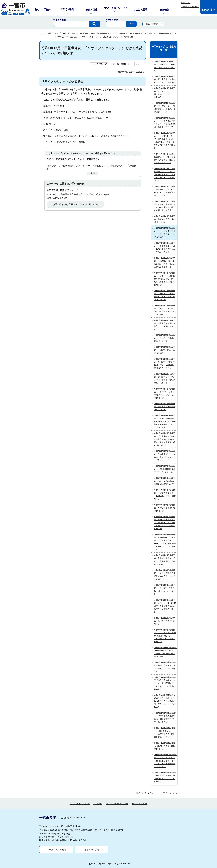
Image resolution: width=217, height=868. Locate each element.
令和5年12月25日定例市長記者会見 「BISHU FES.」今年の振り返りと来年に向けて (165, 191)
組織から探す (151, 24)
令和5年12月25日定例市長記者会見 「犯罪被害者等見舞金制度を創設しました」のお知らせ (165, 158)
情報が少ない (117, 166)
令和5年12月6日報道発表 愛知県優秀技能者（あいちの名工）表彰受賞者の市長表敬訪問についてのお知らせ (165, 701)
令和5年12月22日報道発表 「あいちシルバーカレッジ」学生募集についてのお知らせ (165, 310)
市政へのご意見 (92, 850)
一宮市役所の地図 (57, 850)
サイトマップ (186, 3)
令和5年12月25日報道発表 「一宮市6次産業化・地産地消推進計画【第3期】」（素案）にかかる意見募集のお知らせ (165, 140)
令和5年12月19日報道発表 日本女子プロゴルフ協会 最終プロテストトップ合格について (165, 456)
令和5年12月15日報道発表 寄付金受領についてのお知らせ (165, 508)
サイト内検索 (60, 20)
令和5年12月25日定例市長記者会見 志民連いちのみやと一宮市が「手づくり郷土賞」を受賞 (165, 206)
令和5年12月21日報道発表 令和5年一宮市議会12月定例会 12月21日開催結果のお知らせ (164, 363)
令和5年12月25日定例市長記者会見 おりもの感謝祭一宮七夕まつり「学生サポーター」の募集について (165, 175)
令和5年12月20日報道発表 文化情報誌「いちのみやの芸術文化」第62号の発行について (165, 378)
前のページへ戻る (145, 793)
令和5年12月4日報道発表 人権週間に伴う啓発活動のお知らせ (165, 746)
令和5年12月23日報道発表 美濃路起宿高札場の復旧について (165, 219)
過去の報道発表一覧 (100, 33)
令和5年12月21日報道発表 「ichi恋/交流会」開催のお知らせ (164, 350)
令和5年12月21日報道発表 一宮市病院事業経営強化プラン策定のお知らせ (165, 325)
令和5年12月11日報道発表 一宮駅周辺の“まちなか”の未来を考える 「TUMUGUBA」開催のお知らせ (165, 636)
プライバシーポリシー (117, 804)
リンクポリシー (140, 804)
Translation (186, 11)
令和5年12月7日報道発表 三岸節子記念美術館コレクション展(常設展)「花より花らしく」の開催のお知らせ (165, 683)
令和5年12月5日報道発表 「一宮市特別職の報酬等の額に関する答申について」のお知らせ (165, 718)
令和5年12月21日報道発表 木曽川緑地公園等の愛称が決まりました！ (165, 338)
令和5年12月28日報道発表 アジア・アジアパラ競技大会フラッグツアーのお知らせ (165, 93)
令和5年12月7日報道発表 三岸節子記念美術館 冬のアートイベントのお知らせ (165, 667)
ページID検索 (112, 20)
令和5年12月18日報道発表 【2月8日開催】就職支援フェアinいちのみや (165, 469)
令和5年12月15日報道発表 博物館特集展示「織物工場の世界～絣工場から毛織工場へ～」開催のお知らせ (165, 523)
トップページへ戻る (168, 793)
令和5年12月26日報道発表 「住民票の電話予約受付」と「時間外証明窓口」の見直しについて (165, 123)
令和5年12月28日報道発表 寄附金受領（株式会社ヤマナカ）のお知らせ (165, 79)
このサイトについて (80, 804)
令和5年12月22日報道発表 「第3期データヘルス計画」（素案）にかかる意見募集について (165, 262)
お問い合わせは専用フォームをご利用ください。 (77, 204)
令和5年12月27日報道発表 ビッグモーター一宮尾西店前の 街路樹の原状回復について (165, 108)
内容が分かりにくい (72, 166)
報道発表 (84, 33)
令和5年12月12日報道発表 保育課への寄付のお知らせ (165, 621)
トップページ (61, 33)
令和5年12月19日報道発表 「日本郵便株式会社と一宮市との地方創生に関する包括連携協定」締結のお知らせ (165, 439)
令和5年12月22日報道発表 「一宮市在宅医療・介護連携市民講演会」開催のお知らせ (165, 295)
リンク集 (98, 804)
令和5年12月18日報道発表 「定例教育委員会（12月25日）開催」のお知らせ (165, 494)
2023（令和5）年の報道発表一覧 (127, 33)
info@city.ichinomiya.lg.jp (59, 833)
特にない (53, 166)
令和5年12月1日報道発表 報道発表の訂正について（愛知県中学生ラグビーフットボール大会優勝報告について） (165, 761)
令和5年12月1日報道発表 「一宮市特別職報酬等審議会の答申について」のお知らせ (165, 777)
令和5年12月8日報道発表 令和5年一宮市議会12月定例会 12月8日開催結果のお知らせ (165, 652)
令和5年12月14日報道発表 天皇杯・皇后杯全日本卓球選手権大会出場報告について (165, 560)
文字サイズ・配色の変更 (190, 7)
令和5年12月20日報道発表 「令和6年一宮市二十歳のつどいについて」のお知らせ (165, 393)
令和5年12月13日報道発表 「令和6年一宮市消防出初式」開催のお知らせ (165, 590)
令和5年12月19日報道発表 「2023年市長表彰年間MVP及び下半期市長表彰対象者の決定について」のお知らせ (165, 421)
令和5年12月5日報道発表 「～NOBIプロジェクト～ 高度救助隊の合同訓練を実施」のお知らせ (165, 732)
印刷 (138, 64)
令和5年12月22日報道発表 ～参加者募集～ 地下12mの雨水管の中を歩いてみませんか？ (165, 247)
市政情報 (73, 33)
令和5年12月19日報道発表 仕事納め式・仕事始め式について (165, 407)
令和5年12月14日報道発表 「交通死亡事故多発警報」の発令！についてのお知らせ (165, 575)
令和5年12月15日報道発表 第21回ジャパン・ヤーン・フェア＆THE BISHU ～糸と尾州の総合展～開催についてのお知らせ (165, 542)
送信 (93, 173)
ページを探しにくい (96, 166)
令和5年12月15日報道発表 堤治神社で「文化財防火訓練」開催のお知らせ (165, 66)
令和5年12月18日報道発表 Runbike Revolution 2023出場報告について (164, 481)
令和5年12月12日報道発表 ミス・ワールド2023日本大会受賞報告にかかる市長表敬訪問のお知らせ (165, 606)
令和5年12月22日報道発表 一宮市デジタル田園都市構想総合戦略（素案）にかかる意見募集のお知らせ (165, 279)
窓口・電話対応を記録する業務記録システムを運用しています (93, 830)
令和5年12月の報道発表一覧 (158, 33)
